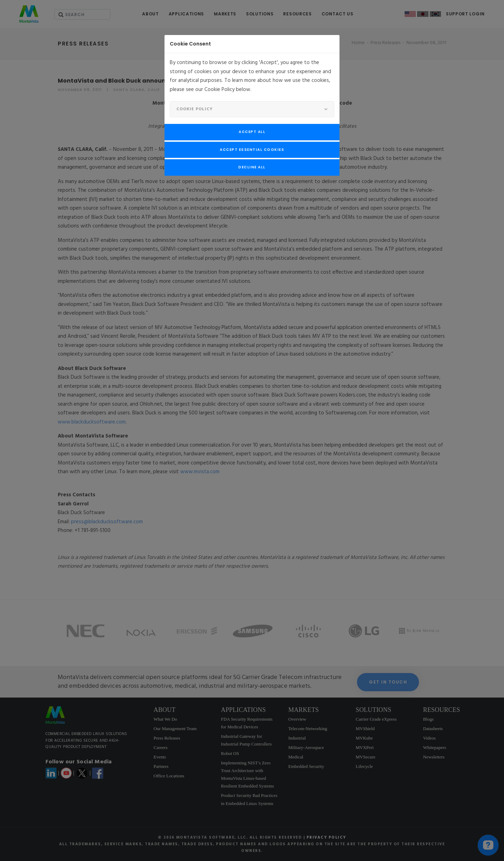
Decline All (252, 167)
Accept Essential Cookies (252, 150)
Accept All (252, 132)
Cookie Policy (195, 109)
